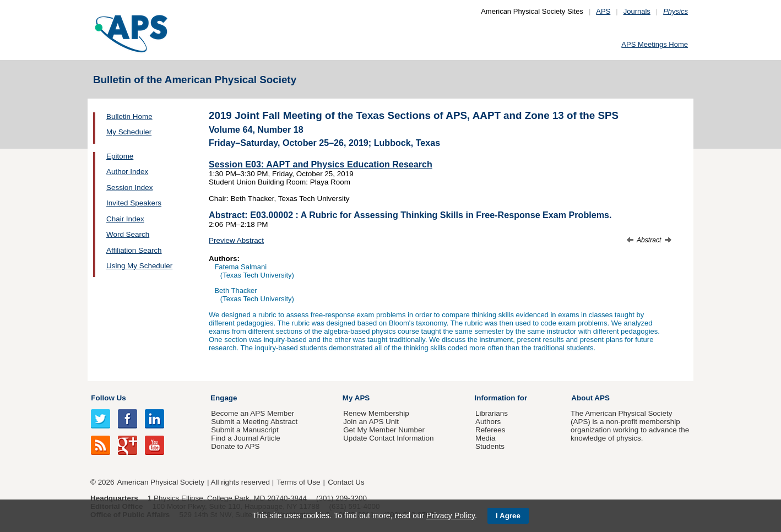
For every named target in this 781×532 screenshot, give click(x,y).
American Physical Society (161, 482)
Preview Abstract (236, 240)
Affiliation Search (134, 250)
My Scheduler (129, 132)
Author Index (127, 172)
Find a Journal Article (245, 438)
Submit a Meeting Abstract (254, 422)
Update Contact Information (388, 438)
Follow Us (108, 398)
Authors (488, 422)
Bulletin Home (129, 116)
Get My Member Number (384, 430)
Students (490, 446)
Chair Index (125, 219)
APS (603, 11)
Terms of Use (298, 482)
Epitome (120, 156)
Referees (490, 430)
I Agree (508, 516)
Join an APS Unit (371, 422)
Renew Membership (376, 413)
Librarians (492, 413)
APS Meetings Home (655, 44)
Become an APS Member (253, 413)
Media (486, 438)
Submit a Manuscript (245, 430)
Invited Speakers (134, 203)
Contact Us (346, 482)
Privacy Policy (451, 515)
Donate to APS (235, 446)
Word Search (128, 234)
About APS (590, 398)
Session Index (129, 188)
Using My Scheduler (139, 266)
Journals (637, 11)
